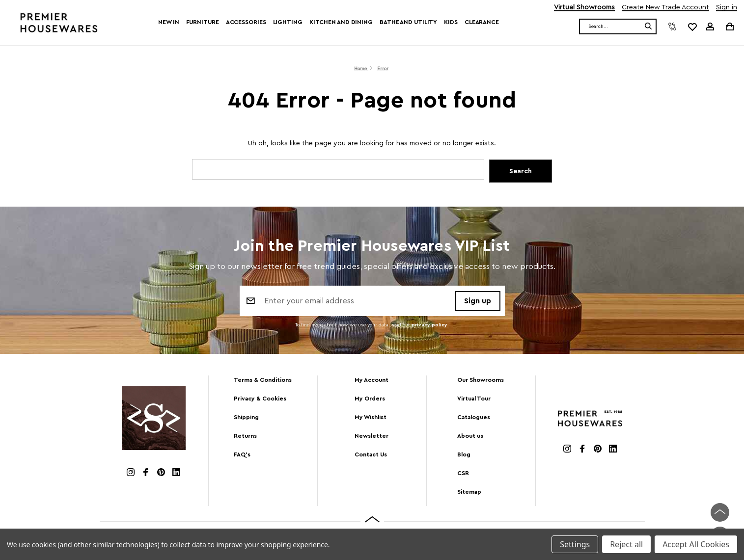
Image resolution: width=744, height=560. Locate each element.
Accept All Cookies (696, 544)
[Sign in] (710, 27)
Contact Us (371, 454)
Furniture (203, 22)
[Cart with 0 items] (729, 26)
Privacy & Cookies (260, 399)
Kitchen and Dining (341, 22)
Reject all (626, 544)
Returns (245, 436)
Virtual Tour (474, 399)
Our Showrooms (481, 380)
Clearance (482, 22)
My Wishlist (371, 417)
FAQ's (242, 454)
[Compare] (672, 27)
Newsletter (372, 436)
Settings (575, 544)
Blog (464, 454)
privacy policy (429, 326)
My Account (372, 380)
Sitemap (469, 492)
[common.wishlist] (692, 27)
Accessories (246, 22)
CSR (463, 473)
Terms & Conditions (263, 380)
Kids (451, 22)
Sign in (727, 8)
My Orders (370, 399)
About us (470, 436)
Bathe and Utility (408, 22)
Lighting (288, 22)
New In (168, 22)
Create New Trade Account (665, 8)
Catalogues (474, 417)
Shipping (246, 417)
